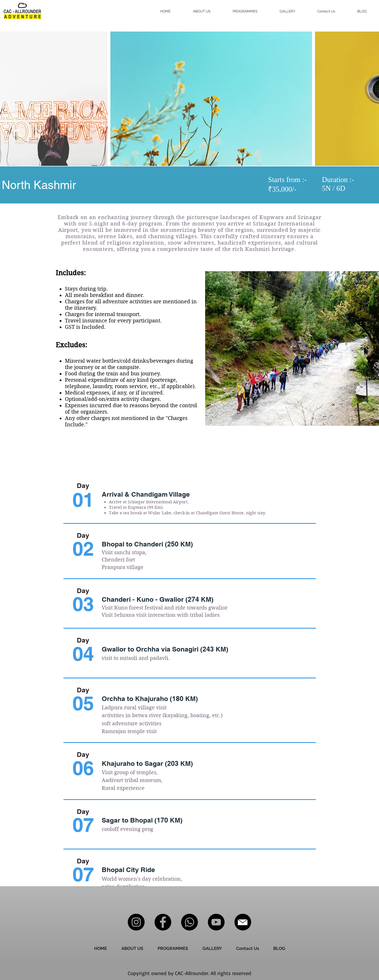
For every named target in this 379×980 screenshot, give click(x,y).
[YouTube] (216, 922)
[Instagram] (136, 922)
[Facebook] (163, 922)
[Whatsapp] (189, 922)
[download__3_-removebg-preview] (243, 922)
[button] (252, 11)
